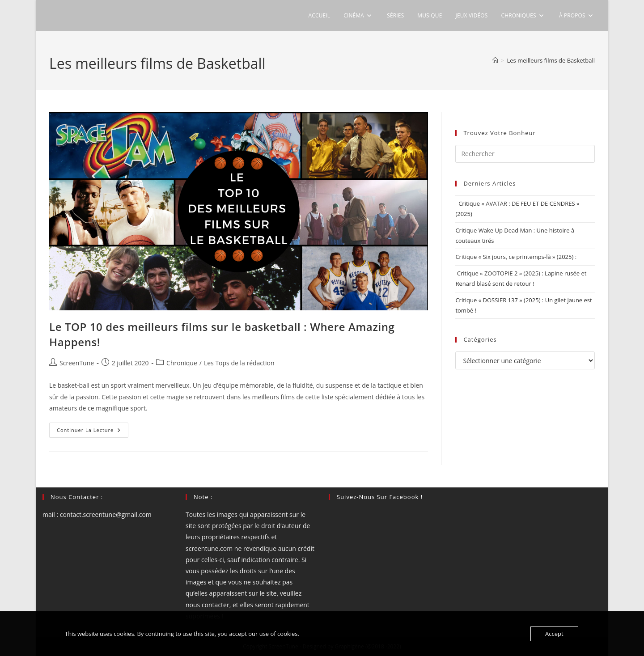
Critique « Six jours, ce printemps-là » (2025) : (516, 257)
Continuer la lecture (93, 432)
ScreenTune (77, 363)
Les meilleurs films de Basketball (551, 60)
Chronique (182, 363)
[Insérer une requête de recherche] (525, 154)
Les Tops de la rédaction (239, 363)
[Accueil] (495, 60)
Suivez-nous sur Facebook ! (380, 497)
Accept (554, 634)
